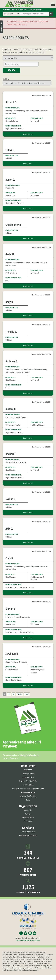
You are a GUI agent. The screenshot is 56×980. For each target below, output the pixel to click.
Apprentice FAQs (28, 774)
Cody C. (9, 302)
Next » (20, 694)
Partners (28, 814)
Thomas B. (11, 332)
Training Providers (35, 10)
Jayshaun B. (12, 654)
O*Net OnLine (28, 785)
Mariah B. (11, 609)
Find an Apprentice (28, 832)
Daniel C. (10, 180)
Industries (28, 770)
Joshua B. (11, 499)
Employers (24, 10)
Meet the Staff (28, 818)
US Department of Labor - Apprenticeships (28, 789)
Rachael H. (11, 454)
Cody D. (9, 558)
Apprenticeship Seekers (11, 10)
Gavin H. (10, 254)
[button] (53, 4)
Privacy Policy (35, 940)
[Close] (54, 19)
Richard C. (11, 102)
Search (12, 70)
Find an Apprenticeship (28, 836)
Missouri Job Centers (28, 796)
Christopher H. (13, 225)
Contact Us (28, 821)
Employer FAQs (28, 777)
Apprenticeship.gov (28, 792)
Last (27, 694)
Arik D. (9, 529)
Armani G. (11, 409)
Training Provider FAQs (28, 781)
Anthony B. (12, 361)
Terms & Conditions (23, 940)
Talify (28, 800)
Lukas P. (10, 150)
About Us (28, 810)
